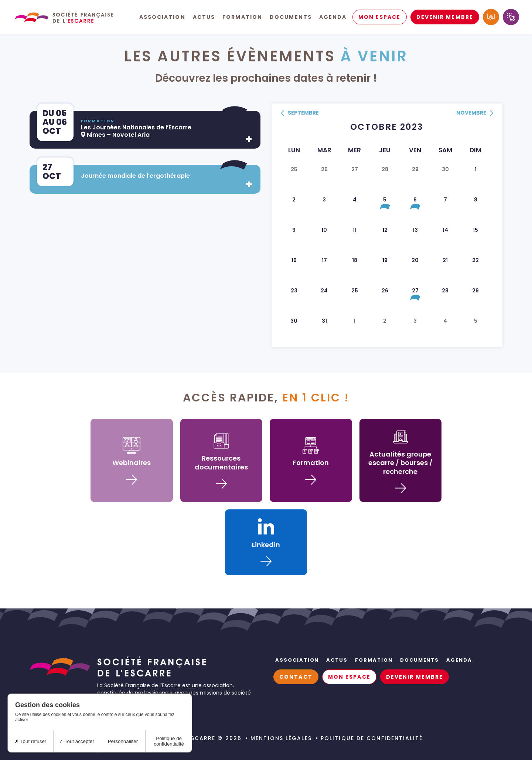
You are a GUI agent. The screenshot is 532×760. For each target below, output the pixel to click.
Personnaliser (123, 741)
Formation (242, 18)
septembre (300, 113)
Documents (291, 18)
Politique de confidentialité (372, 738)
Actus (204, 18)
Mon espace (380, 18)
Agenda (333, 18)
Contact (296, 677)
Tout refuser (30, 741)
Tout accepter (76, 741)
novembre (475, 113)
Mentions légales (281, 738)
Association (162, 18)
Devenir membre (445, 18)
